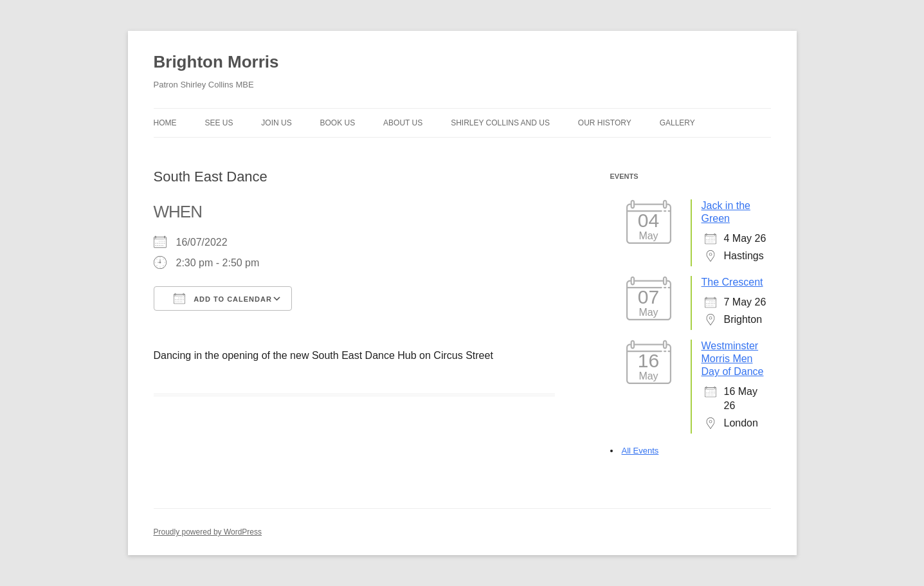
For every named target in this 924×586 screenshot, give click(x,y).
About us (403, 123)
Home (165, 123)
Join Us (276, 123)
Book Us (338, 123)
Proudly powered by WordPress (208, 532)
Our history (605, 123)
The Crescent (732, 282)
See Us (219, 123)
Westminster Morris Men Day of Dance (733, 359)
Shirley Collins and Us (500, 123)
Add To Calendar (223, 298)
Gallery (677, 123)
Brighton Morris (216, 62)
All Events (640, 451)
